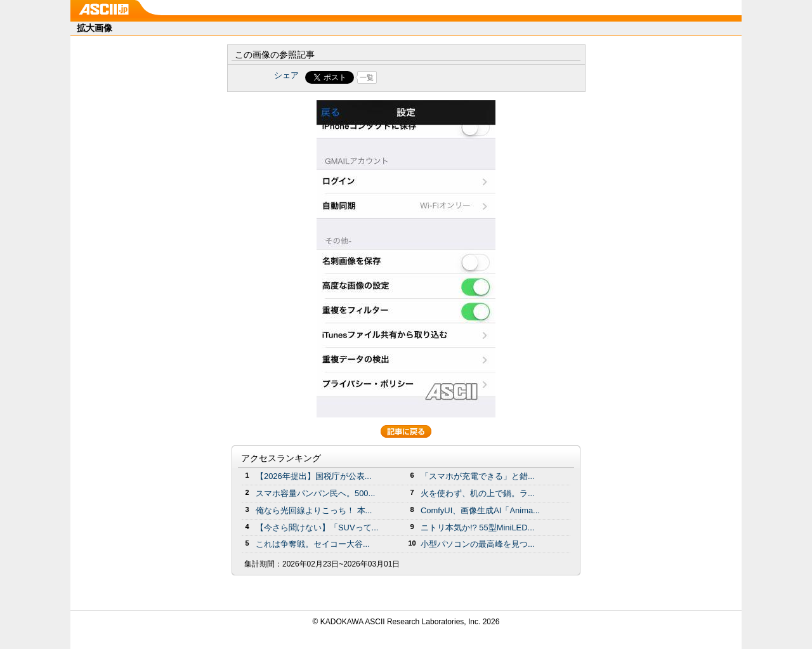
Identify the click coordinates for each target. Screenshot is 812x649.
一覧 (367, 77)
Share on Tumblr (453, 77)
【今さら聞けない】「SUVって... (317, 528)
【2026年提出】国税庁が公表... (314, 476)
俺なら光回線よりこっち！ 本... (314, 510)
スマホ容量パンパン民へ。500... (315, 493)
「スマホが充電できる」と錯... (478, 476)
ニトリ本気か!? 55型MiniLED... (477, 528)
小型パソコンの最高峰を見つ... (478, 544)
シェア (286, 75)
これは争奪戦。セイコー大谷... (313, 544)
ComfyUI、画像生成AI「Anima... (480, 510)
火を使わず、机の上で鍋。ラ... (478, 493)
